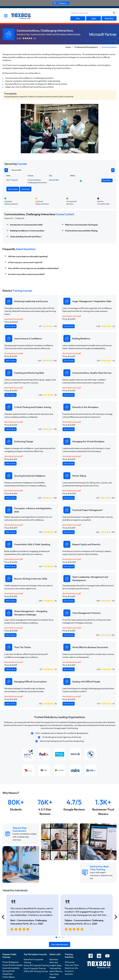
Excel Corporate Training (35, 968)
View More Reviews (60, 944)
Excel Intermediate (11, 968)
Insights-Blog (55, 965)
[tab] (56, 937)
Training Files (55, 968)
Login (94, 18)
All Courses (70, 962)
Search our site (71, 968)
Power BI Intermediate (12, 965)
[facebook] (91, 956)
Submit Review (56, 971)
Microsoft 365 (9, 971)
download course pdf (14, 319)
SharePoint (7, 974)
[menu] (6, 16)
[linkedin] (99, 956)
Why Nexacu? (11, 793)
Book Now (109, 18)
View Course (11, 326)
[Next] (116, 918)
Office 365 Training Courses (36, 971)
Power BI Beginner (11, 962)
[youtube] (107, 956)
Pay (78, 18)
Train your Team (72, 965)
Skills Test (54, 962)
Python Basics (9, 977)
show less (26, 189)
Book (107, 180)
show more (13, 189)
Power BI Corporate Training (36, 965)
